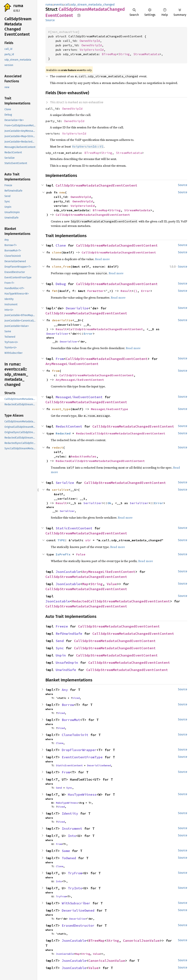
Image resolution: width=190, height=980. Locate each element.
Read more (102, 259)
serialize (60, 490)
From (60, 359)
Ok (109, 503)
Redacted (63, 433)
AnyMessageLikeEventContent (72, 364)
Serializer (93, 503)
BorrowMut (71, 720)
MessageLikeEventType (109, 409)
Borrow (68, 705)
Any (65, 690)
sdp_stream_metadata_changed (93, 5)
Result (126, 291)
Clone (61, 245)
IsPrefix (63, 554)
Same (66, 851)
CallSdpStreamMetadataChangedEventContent (96, 185)
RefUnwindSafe (69, 634)
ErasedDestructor (78, 925)
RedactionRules (83, 456)
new (62, 192)
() (135, 291)
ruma (18, 6)
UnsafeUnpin (67, 663)
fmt (55, 291)
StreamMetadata (146, 54)
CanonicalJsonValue (141, 941)
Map (85, 584)
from (56, 371)
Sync (60, 648)
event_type (61, 409)
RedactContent (69, 426)
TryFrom (75, 873)
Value (112, 584)
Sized (76, 698)
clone (57, 252)
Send (60, 641)
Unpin (61, 655)
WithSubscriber (76, 903)
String (124, 54)
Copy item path (79, 15)
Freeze (62, 626)
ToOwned (69, 858)
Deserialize (77, 308)
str (88, 540)
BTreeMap (109, 54)
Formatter (96, 291)
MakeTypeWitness (67, 803)
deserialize (62, 320)
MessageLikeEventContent (79, 397)
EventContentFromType (82, 757)
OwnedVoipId (90, 41)
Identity (70, 813)
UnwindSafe (66, 670)
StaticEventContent (74, 528)
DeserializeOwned (99, 765)
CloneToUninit (75, 735)
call (67, 5)
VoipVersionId (92, 50)
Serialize (65, 483)
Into (72, 836)
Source (50, 20)
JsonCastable (68, 572)
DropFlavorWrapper (79, 750)
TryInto (75, 888)
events (58, 5)
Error (146, 291)
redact (58, 447)
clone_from (61, 266)
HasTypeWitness (82, 794)
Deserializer (58, 334)
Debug (61, 284)
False (81, 554)
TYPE (61, 540)
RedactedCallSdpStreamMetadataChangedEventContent (121, 433)
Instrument (72, 828)
